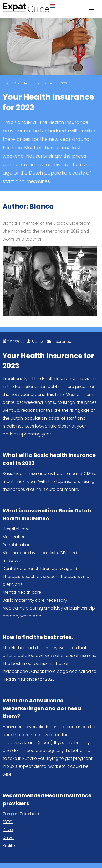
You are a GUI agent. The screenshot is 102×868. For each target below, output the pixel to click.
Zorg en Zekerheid (21, 814)
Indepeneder (16, 671)
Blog (6, 83)
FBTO (8, 822)
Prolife (9, 845)
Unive (8, 838)
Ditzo (8, 830)
